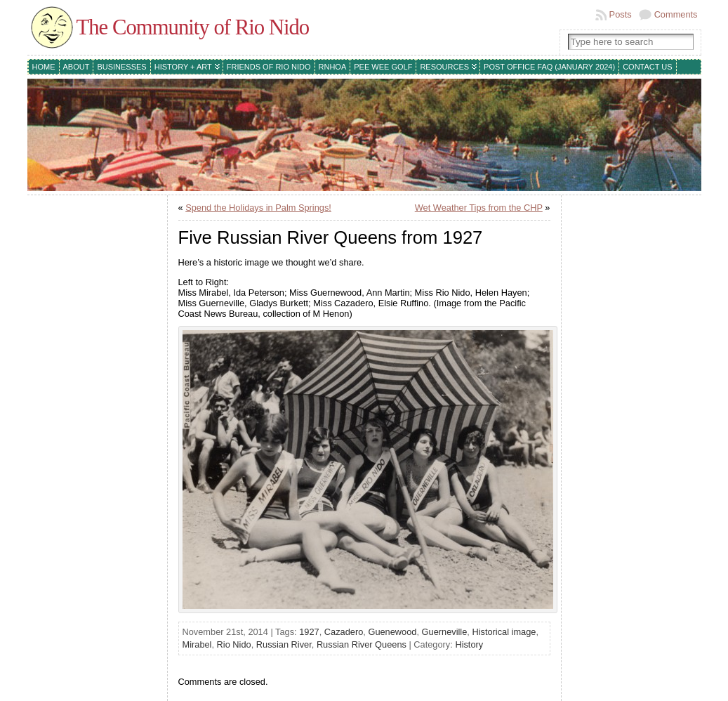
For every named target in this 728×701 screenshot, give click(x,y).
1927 (309, 632)
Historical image (504, 632)
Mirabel (197, 644)
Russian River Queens (362, 644)
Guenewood (392, 632)
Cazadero (344, 632)
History (469, 644)
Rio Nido (234, 644)
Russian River (284, 644)
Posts (621, 14)
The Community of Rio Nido (193, 27)
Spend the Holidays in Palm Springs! (258, 208)
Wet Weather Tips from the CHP (479, 208)
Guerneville (445, 632)
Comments (676, 14)
